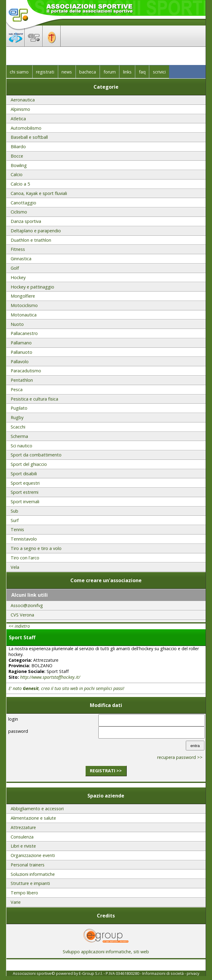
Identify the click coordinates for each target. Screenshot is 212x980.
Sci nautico (21, 446)
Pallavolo (20, 362)
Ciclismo (19, 212)
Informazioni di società (163, 973)
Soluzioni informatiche (33, 874)
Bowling (19, 165)
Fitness (18, 249)
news (67, 72)
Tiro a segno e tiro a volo (36, 548)
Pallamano (21, 343)
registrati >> (106, 771)
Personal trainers (28, 865)
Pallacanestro (24, 333)
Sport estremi (25, 492)
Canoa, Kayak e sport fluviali (39, 193)
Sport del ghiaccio (29, 464)
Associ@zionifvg (27, 605)
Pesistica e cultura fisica (34, 399)
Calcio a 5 (20, 184)
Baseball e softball (29, 137)
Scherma (19, 436)
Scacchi (18, 427)
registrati (45, 72)
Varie (16, 902)
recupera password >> (180, 757)
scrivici (159, 72)
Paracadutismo (26, 371)
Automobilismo (26, 128)
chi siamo (19, 72)
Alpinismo (20, 109)
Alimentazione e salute (33, 818)
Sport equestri (25, 483)
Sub (14, 511)
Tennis (17, 529)
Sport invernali (25, 502)
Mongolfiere (23, 296)
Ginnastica (21, 259)
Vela (15, 567)
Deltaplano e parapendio (36, 231)
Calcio (17, 174)
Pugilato (19, 408)
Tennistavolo (24, 539)
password (18, 731)
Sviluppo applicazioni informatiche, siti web (106, 949)
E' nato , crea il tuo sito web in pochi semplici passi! (66, 688)
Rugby (17, 417)
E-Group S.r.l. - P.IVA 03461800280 (109, 973)
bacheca (88, 72)
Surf (15, 520)
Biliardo (18, 147)
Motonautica (24, 315)
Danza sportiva (26, 221)
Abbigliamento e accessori (37, 809)
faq (142, 72)
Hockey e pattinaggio (32, 287)
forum (110, 72)
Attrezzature (23, 827)
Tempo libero (24, 893)
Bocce (17, 156)
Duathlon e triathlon (31, 240)
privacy (193, 973)
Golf (15, 268)
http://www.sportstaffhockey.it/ (50, 677)
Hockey (18, 277)
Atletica (18, 119)
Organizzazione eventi (33, 855)
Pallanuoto (21, 352)
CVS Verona (22, 615)
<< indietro (19, 626)
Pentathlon (22, 380)
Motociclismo (24, 305)
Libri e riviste (23, 846)
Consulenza (22, 837)
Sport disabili (24, 474)
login (13, 719)
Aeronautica (23, 100)
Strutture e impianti (30, 883)
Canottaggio (23, 203)
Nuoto (17, 324)
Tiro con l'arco (25, 558)
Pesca (17, 389)
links (127, 72)
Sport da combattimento (36, 455)
